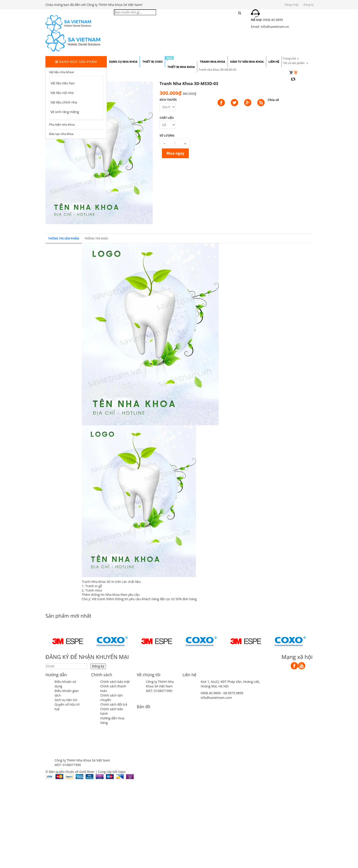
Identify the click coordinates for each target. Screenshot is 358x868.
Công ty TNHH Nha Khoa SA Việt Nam (160, 684)
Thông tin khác (96, 504)
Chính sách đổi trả (114, 704)
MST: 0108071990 (159, 691)
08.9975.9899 (233, 693)
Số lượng (167, 136)
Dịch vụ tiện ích (66, 700)
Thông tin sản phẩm (64, 504)
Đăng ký (309, 5)
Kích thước (168, 100)
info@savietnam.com (216, 698)
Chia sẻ (273, 100)
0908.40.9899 (211, 693)
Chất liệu (167, 118)
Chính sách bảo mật (115, 682)
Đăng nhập (292, 5)
